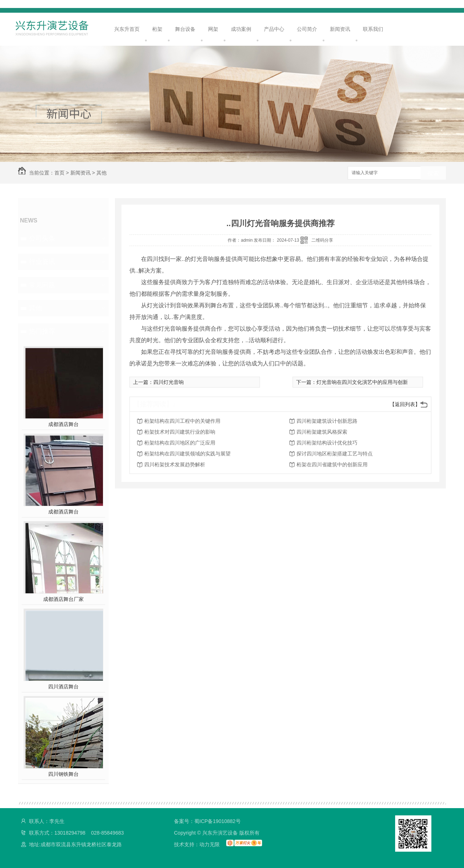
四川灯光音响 (169, 382)
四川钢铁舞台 (63, 774)
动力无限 (210, 844)
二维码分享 (322, 240)
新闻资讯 (340, 29)
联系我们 (373, 29)
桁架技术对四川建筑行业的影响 (180, 432)
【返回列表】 (405, 404)
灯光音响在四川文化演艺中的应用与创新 (362, 382)
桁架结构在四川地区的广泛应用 (180, 443)
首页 (59, 173)
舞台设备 (185, 29)
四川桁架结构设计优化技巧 (327, 443)
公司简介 (307, 29)
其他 (101, 173)
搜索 (433, 173)
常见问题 (42, 285)
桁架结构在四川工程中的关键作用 (182, 421)
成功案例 (241, 29)
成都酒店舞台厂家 (63, 599)
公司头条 (42, 238)
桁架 (157, 29)
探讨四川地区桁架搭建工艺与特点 (335, 454)
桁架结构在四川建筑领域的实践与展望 (187, 454)
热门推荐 (42, 331)
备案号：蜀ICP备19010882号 (207, 821)
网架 (213, 29)
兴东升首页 (127, 29)
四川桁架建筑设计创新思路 (327, 421)
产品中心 (274, 29)
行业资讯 (42, 262)
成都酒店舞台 (63, 424)
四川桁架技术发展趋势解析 (175, 464)
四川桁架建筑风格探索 (322, 432)
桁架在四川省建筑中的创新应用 (332, 464)
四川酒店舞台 (63, 687)
